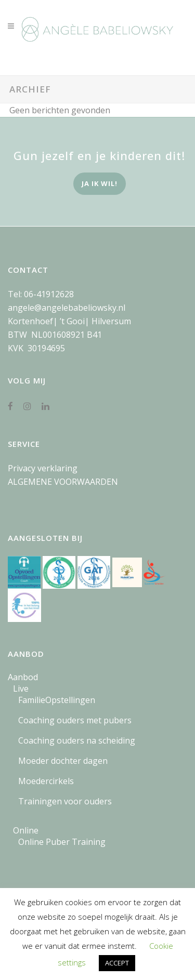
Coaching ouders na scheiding (77, 740)
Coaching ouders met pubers (75, 720)
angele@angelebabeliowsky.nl (67, 308)
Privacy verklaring (43, 468)
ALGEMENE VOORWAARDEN (63, 482)
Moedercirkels (46, 781)
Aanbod (23, 677)
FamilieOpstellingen (57, 700)
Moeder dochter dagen (63, 761)
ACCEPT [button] (117, 963)
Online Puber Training (62, 842)
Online (26, 830)
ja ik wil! (100, 183)
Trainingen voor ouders (65, 801)
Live (21, 688)
